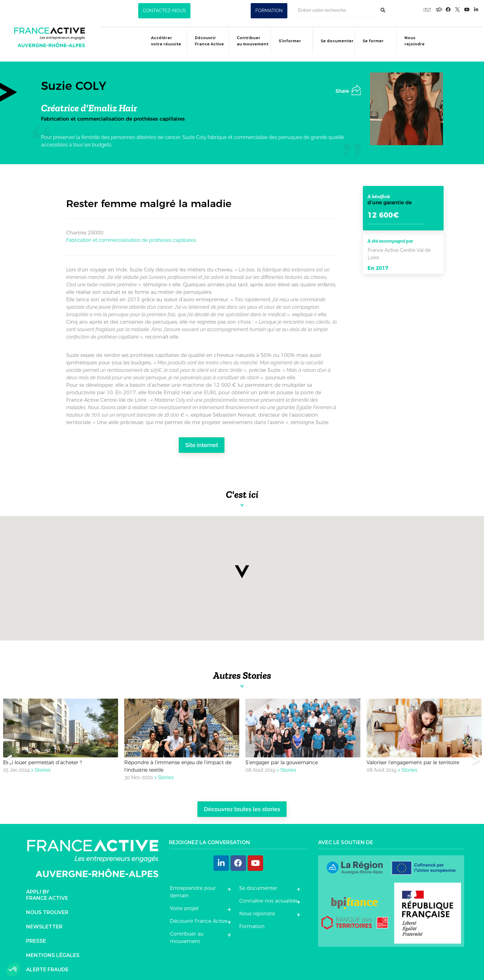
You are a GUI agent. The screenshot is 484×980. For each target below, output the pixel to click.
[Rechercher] (383, 10)
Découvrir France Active (206, 41)
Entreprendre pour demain (193, 889)
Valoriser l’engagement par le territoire (413, 760)
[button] (164, 11)
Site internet (202, 442)
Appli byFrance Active (47, 893)
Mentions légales (53, 953)
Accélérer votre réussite (162, 41)
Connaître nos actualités (268, 898)
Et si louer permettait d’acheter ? (43, 760)
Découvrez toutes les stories (242, 807)
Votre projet (184, 906)
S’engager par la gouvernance (282, 760)
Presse (36, 939)
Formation (252, 924)
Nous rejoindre (413, 41)
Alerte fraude (47, 967)
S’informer (287, 42)
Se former (371, 42)
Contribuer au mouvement (249, 41)
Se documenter (335, 42)
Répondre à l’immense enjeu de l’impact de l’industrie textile (178, 763)
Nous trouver (47, 910)
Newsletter (44, 925)
